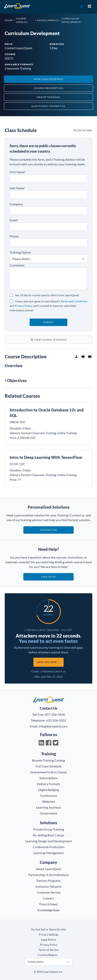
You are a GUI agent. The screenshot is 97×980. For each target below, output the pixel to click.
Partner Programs (49, 881)
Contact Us (49, 530)
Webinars (49, 801)
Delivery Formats (48, 784)
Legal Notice (49, 940)
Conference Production (49, 847)
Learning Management (49, 853)
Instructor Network (48, 886)
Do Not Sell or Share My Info (49, 929)
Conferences (49, 796)
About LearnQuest (49, 869)
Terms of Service (48, 950)
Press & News (48, 904)
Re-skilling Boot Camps (48, 835)
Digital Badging (49, 790)
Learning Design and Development (49, 841)
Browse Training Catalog (48, 760)
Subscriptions (48, 778)
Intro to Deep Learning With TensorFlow (46, 457)
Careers (48, 898)
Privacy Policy (23, 306)
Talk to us (49, 577)
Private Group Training (49, 829)
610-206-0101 (56, 720)
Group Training (48, 97)
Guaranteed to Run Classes (49, 772)
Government (48, 813)
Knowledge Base (48, 910)
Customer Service (49, 892)
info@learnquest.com (53, 726)
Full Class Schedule (49, 766)
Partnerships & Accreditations (49, 875)
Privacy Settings (49, 934)
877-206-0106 (55, 714)
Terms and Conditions (74, 301)
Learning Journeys (48, 807)
